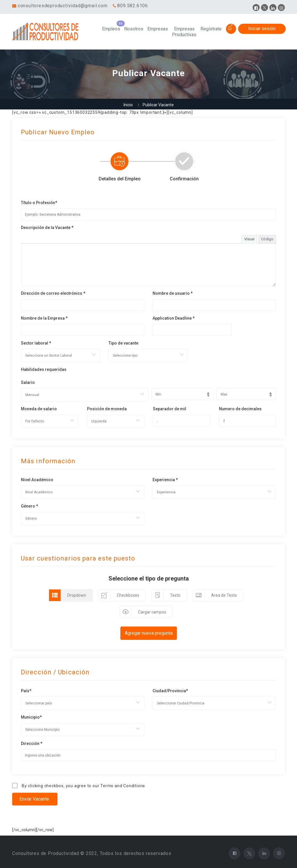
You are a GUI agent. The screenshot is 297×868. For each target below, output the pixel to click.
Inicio (128, 105)
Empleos (111, 29)
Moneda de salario (39, 409)
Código (267, 239)
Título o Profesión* (39, 203)
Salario (28, 382)
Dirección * (32, 744)
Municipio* (31, 717)
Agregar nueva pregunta (149, 633)
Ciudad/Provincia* (170, 691)
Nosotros (134, 29)
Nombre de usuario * (173, 293)
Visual (249, 239)
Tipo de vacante (123, 343)
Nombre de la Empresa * (44, 318)
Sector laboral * (36, 343)
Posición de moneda (107, 409)
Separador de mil (170, 409)
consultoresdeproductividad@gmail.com (63, 6)
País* (26, 691)
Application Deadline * (174, 318)
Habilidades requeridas (44, 369)
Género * (29, 506)
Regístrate (211, 29)
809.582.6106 (133, 6)
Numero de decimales (240, 409)
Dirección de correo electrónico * (53, 293)
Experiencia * (165, 480)
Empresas (158, 29)
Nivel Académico (37, 480)
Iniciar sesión (262, 29)
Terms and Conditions (123, 786)
